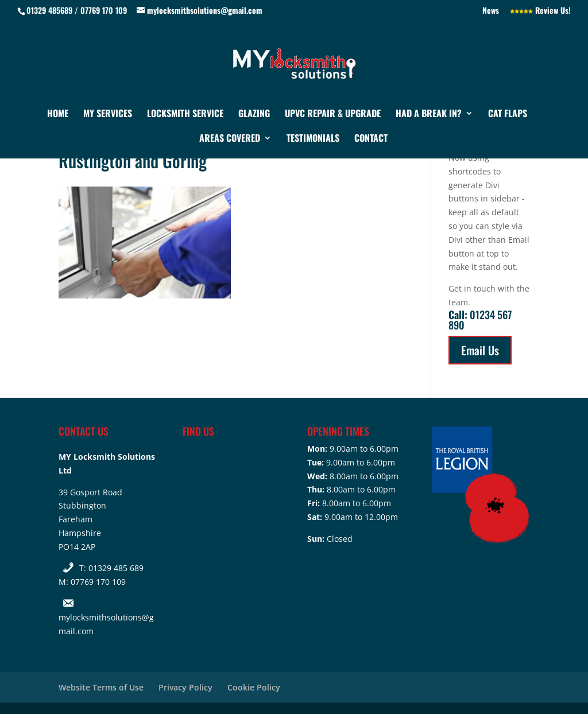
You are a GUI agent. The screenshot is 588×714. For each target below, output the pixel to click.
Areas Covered (230, 139)
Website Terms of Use (101, 687)
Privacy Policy (185, 687)
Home (58, 115)
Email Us (480, 350)
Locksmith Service (185, 115)
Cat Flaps (508, 115)
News (491, 11)
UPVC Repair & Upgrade (333, 115)
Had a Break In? (429, 115)
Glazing (254, 115)
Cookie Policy (254, 687)
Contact (371, 139)
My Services (108, 115)
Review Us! (540, 11)
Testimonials (313, 139)
